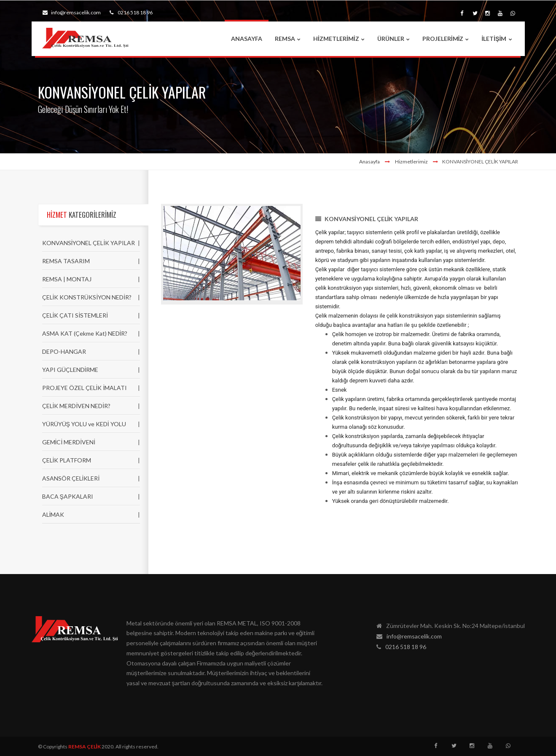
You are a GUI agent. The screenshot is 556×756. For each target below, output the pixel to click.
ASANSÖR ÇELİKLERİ (71, 478)
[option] (232, 254)
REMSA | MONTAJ (67, 279)
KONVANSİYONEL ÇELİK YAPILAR (89, 243)
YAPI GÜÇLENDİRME (70, 370)
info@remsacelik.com (72, 12)
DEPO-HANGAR (64, 351)
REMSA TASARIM (66, 261)
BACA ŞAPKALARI (68, 496)
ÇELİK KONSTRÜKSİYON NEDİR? (87, 297)
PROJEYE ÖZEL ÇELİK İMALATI (85, 388)
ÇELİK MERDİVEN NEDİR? (77, 406)
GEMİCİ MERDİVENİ (69, 442)
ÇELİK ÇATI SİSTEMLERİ (75, 315)
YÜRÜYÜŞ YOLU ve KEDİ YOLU (84, 424)
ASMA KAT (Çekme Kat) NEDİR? (85, 333)
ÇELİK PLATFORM (67, 460)
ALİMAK (53, 514)
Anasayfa (369, 162)
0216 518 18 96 (131, 12)
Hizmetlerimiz (411, 162)
